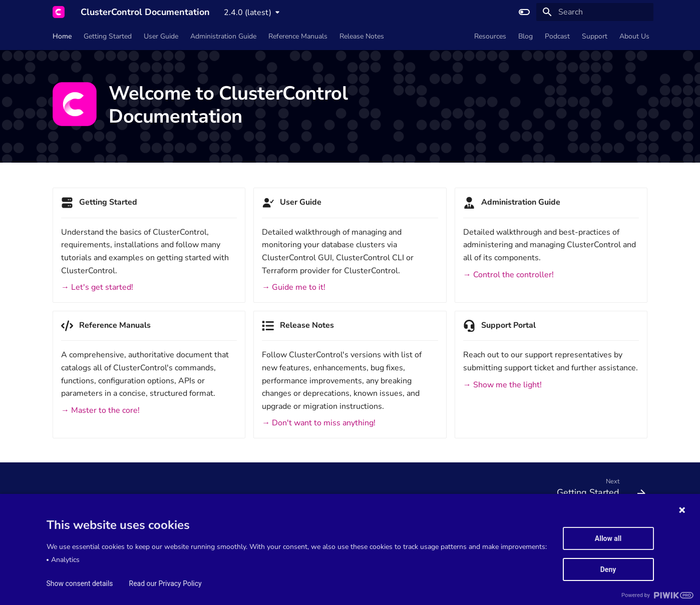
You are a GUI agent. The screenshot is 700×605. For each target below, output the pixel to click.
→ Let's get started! (97, 287)
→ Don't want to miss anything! (319, 423)
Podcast (557, 37)
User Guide (161, 37)
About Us (634, 37)
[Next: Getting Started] (598, 490)
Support (595, 37)
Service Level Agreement (142, 532)
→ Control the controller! (508, 275)
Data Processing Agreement (226, 532)
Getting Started (108, 37)
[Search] (595, 12)
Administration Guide (223, 37)
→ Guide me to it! (294, 287)
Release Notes (362, 37)
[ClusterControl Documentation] (59, 12)
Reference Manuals (298, 37)
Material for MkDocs (108, 594)
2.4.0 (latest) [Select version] (248, 13)
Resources (490, 37)
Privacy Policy (295, 532)
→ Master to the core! (100, 410)
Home (62, 37)
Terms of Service (74, 532)
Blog (526, 37)
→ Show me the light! (502, 385)
